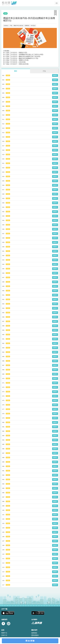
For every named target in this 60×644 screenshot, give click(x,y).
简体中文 (4, 635)
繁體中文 (4, 633)
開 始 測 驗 (30, 641)
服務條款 (34, 633)
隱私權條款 (35, 635)
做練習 (55, 75)
